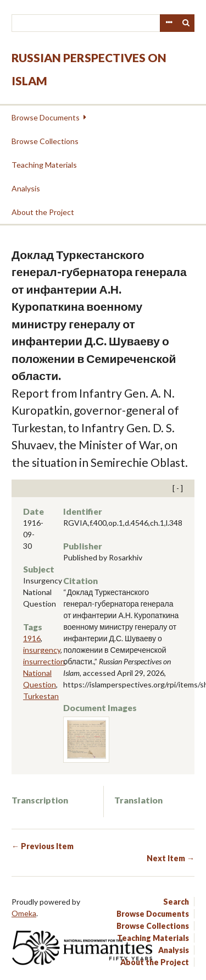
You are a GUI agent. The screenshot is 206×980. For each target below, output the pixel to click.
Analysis (26, 188)
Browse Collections (45, 141)
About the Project (43, 212)
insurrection (44, 661)
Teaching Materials (44, 165)
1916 (32, 638)
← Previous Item (43, 846)
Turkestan (41, 696)
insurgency (42, 650)
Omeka (24, 913)
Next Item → (171, 858)
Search (186, 23)
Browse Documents (46, 117)
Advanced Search (169, 23)
